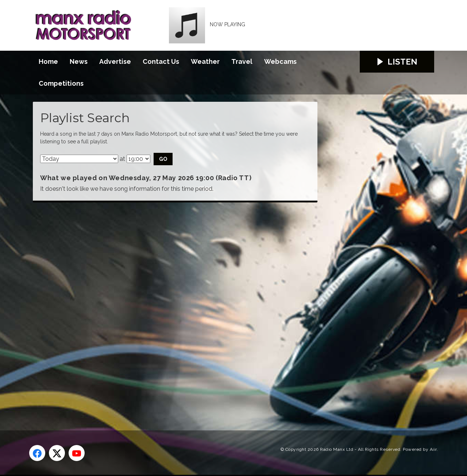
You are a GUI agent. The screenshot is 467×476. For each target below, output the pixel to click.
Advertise (115, 61)
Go (163, 159)
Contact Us (161, 61)
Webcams (280, 61)
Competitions (61, 83)
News (79, 61)
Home (48, 61)
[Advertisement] (170, 308)
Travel (242, 61)
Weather (205, 61)
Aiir (433, 449)
